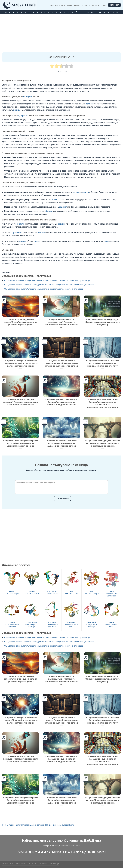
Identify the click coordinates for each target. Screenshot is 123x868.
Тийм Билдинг (8, 825)
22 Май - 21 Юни (52, 592)
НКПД (48, 825)
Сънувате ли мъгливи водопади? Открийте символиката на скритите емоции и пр (103, 322)
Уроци (103, 5)
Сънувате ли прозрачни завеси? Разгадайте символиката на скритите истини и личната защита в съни (49, 285)
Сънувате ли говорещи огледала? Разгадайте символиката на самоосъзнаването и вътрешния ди (47, 280)
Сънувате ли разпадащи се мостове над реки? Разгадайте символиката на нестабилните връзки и (102, 443)
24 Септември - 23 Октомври (12, 624)
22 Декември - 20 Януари (71, 624)
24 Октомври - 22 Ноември (32, 624)
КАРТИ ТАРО (94, 5)
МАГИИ (85, 5)
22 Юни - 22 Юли (71, 592)
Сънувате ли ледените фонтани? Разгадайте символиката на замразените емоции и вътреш (62, 443)
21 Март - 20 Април (12, 592)
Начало (50, 5)
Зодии (70, 5)
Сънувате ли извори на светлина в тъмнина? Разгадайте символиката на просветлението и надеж (20, 363)
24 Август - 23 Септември (111, 594)
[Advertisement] (61, 34)
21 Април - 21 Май (32, 592)
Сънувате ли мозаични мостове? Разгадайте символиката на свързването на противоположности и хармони (102, 403)
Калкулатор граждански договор (30, 825)
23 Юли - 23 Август (91, 592)
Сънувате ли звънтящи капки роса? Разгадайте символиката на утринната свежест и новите (21, 443)
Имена (77, 5)
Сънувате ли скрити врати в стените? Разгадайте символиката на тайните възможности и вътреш (61, 363)
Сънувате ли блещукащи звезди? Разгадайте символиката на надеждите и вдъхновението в (62, 402)
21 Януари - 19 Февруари (91, 624)
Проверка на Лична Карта (63, 825)
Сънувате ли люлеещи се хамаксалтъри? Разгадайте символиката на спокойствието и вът (61, 323)
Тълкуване (63, 498)
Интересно (60, 5)
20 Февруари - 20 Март (111, 624)
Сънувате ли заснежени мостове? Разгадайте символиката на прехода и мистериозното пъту (103, 363)
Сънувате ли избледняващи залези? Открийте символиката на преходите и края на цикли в (21, 322)
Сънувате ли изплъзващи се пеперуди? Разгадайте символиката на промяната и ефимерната (20, 402)
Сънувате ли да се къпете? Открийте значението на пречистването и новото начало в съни (44, 289)
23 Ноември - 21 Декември (52, 624)
